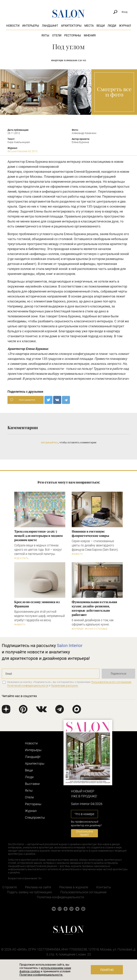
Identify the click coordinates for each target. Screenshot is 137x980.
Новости (13, 26)
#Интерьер (78, 629)
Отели (57, 35)
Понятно (107, 970)
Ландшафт (50, 26)
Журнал (125, 26)
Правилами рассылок (65, 686)
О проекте (10, 887)
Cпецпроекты (35, 817)
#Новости (77, 554)
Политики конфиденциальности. (41, 975)
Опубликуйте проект (84, 833)
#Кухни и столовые (96, 629)
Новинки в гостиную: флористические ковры (90, 533)
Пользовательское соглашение (83, 892)
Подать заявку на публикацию (30, 892)
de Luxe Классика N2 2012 (22, 151)
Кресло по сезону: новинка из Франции (37, 604)
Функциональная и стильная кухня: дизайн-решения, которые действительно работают (94, 608)
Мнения (90, 35)
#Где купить (21, 558)
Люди (112, 26)
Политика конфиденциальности (60, 897)
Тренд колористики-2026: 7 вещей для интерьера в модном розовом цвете (38, 536)
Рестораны (73, 35)
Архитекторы (71, 26)
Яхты (45, 35)
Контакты (104, 887)
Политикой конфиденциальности (28, 686)
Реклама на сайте (38, 887)
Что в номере (84, 814)
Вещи (101, 26)
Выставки (32, 784)
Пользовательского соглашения (111, 682)
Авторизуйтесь (50, 442)
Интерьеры (31, 26)
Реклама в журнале (74, 887)
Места (89, 26)
